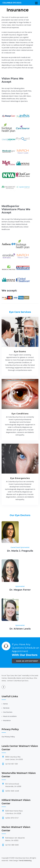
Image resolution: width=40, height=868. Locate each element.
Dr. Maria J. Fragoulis (20, 551)
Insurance (7, 720)
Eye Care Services (20, 312)
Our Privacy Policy (8, 737)
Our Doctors (8, 712)
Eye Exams (20, 352)
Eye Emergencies (20, 478)
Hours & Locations (10, 716)
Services (6, 708)
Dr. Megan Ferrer (20, 590)
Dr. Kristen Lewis (20, 629)
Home (5, 704)
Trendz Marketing (25, 861)
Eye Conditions (20, 414)
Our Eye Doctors (20, 515)
